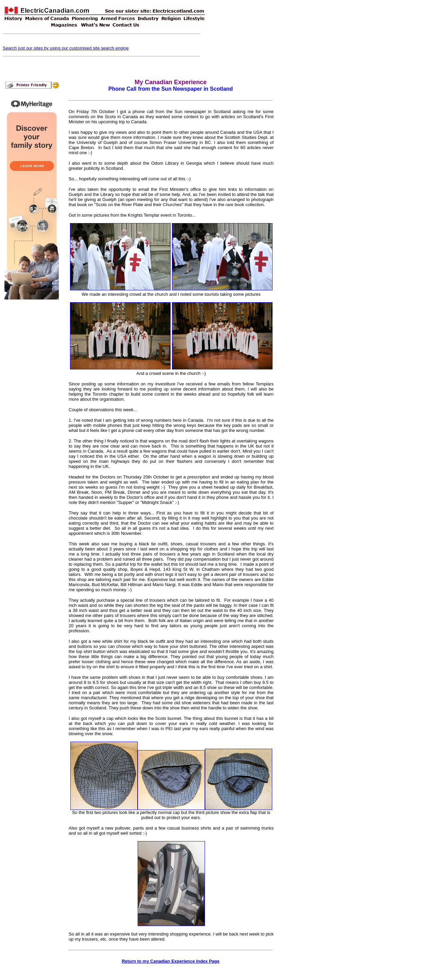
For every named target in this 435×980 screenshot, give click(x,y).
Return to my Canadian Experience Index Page (171, 961)
